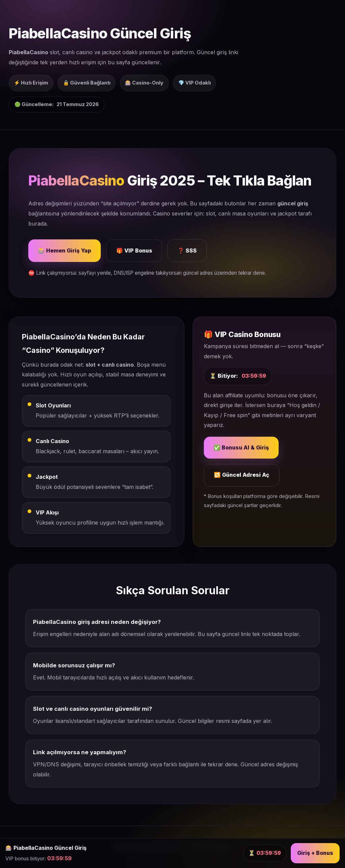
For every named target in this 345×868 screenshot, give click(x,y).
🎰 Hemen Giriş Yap (65, 251)
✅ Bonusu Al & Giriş (241, 447)
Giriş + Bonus (315, 853)
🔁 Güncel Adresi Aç (242, 475)
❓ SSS (187, 251)
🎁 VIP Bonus (134, 251)
